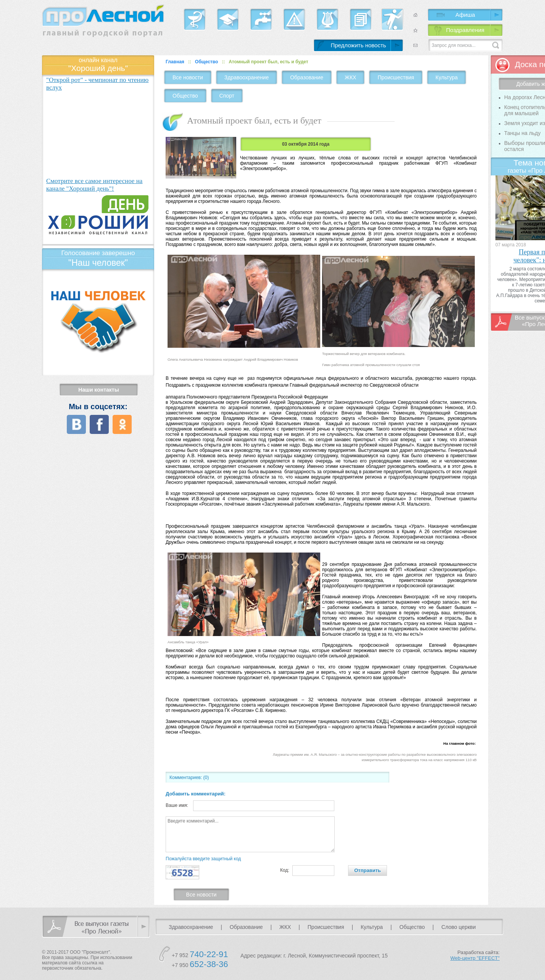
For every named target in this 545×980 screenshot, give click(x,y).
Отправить (368, 870)
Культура (447, 77)
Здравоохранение (247, 77)
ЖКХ (350, 77)
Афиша (465, 15)
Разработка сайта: (475, 955)
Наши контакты (98, 390)
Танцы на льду (522, 133)
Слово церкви (459, 927)
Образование (307, 77)
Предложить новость (358, 45)
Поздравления (465, 30)
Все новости (188, 77)
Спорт (227, 96)
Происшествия (396, 77)
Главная (175, 62)
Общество (207, 62)
